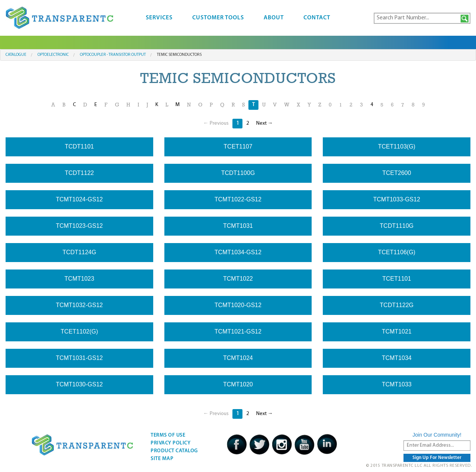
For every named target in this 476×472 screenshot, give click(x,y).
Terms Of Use (168, 435)
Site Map (162, 459)
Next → (265, 123)
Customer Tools (218, 18)
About (274, 18)
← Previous (216, 123)
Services (159, 18)
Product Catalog (174, 451)
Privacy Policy (171, 443)
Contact (317, 18)
